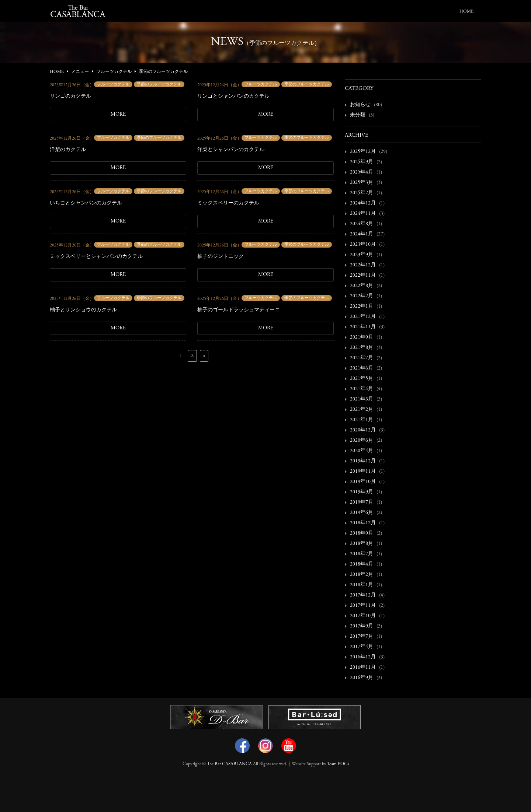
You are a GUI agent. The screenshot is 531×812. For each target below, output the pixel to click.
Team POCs (338, 764)
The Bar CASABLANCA (229, 764)
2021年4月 (362, 389)
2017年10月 (363, 616)
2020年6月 (362, 441)
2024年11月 (363, 214)
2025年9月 (362, 162)
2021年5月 (362, 379)
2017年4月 (362, 647)
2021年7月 (362, 358)
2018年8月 (362, 544)
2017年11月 (363, 606)
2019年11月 (363, 472)
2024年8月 (362, 224)
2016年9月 (362, 678)
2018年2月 (362, 575)
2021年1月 (362, 420)
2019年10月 (363, 482)
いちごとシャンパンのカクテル (86, 203)
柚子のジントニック (221, 257)
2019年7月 (362, 503)
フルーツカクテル (113, 85)
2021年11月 (363, 327)
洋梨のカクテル (68, 150)
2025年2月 (362, 193)
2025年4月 (362, 172)
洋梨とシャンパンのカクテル (231, 150)
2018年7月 (362, 554)
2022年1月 (362, 307)
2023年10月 (363, 245)
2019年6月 (362, 513)
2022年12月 (363, 265)
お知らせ (360, 105)
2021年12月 (363, 317)
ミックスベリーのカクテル (228, 203)
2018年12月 (363, 523)
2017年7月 (362, 637)
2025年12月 (363, 152)
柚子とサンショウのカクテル (83, 310)
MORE (118, 115)
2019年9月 (362, 492)
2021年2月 (362, 410)
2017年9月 (362, 626)
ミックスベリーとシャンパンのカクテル (96, 257)
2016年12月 (363, 657)
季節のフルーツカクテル (159, 85)
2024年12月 (363, 203)
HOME (466, 11)
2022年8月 (362, 286)
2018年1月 (362, 585)
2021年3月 (362, 399)
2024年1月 (362, 234)
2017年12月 (363, 595)
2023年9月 (362, 255)
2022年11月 (363, 276)
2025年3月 (362, 183)
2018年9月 (362, 533)
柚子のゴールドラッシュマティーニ (239, 310)
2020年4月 (362, 451)
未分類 (358, 115)
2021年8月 (362, 348)
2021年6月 (362, 368)
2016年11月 (363, 668)
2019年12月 (363, 461)
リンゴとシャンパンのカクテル (233, 97)
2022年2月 (362, 296)
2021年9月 (362, 337)
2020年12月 (363, 430)
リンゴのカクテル (70, 97)
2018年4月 (362, 564)
